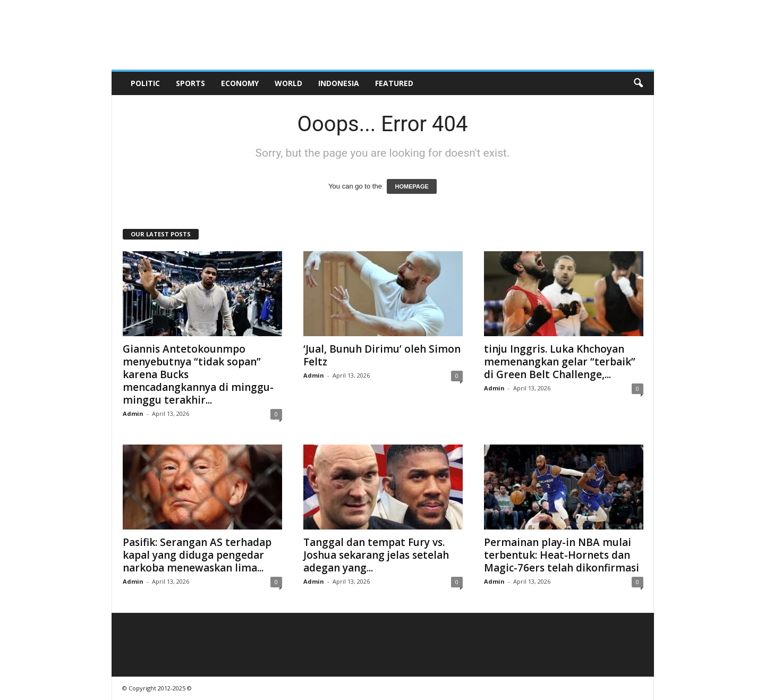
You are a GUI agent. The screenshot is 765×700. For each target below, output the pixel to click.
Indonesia (339, 83)
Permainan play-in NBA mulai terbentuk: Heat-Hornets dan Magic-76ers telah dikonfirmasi (562, 555)
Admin (133, 413)
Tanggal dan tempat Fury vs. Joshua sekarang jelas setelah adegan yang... (376, 555)
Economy (240, 83)
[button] (638, 83)
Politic (145, 83)
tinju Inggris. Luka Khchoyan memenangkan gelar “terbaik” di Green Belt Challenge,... (560, 362)
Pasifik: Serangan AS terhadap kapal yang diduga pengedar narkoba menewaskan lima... (197, 555)
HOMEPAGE (411, 186)
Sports (190, 83)
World (288, 83)
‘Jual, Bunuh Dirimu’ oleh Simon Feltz (382, 355)
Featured (394, 83)
